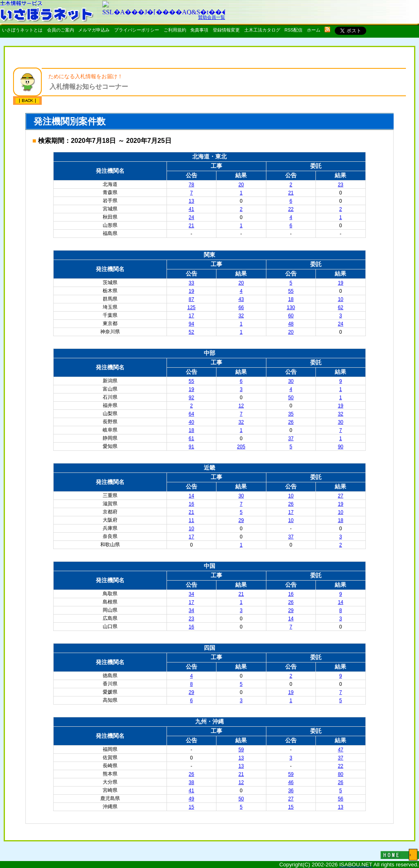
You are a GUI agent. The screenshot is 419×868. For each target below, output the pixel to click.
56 (341, 799)
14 (191, 496)
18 (291, 299)
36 (291, 791)
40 (191, 422)
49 (191, 799)
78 (191, 185)
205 (241, 447)
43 (241, 299)
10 (341, 299)
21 (291, 193)
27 (341, 496)
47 (341, 750)
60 (291, 316)
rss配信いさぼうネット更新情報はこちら (327, 29)
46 (291, 782)
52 (191, 332)
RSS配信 (293, 30)
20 (241, 185)
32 (241, 316)
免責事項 (199, 30)
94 (191, 324)
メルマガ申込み (94, 30)
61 (191, 439)
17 (191, 316)
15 (191, 807)
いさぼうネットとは (22, 30)
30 (291, 381)
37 (291, 439)
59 (241, 750)
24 (191, 217)
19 (341, 283)
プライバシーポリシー (137, 30)
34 (191, 594)
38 (191, 782)
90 (341, 447)
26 (291, 422)
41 (191, 209)
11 (191, 520)
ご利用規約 (175, 30)
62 (341, 307)
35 (291, 414)
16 (191, 504)
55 (291, 291)
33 (191, 283)
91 (191, 447)
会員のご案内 (61, 30)
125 (191, 307)
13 (191, 201)
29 (241, 520)
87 (191, 299)
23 (341, 185)
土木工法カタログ (262, 30)
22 (291, 209)
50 (291, 398)
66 (241, 307)
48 (291, 324)
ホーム (314, 30)
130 (291, 307)
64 (191, 414)
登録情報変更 (226, 30)
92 (191, 398)
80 (341, 774)
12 (241, 406)
